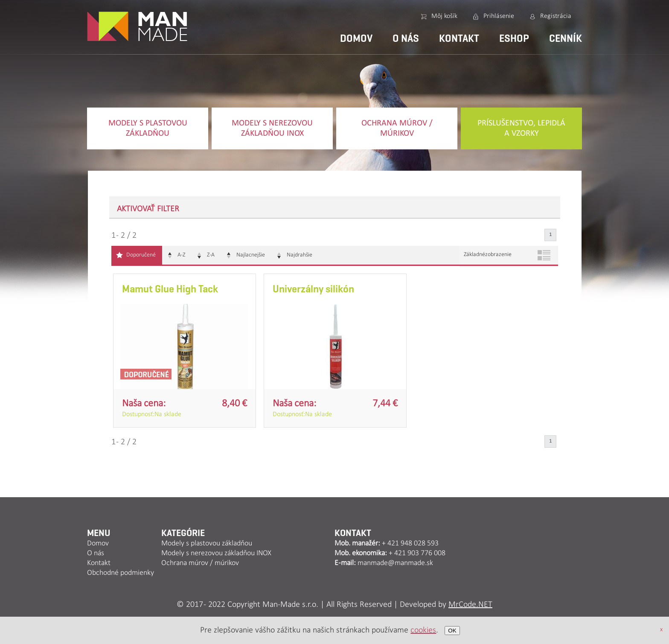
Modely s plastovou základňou (148, 128)
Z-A (211, 255)
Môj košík (444, 16)
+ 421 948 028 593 (410, 543)
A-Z (181, 255)
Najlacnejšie (251, 255)
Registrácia (556, 16)
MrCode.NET (470, 605)
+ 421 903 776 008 (417, 553)
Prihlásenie (499, 16)
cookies (423, 630)
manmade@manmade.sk (395, 563)
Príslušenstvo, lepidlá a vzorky (521, 128)
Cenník (566, 38)
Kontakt (459, 38)
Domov (356, 38)
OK (452, 631)
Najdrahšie (300, 255)
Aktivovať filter (148, 209)
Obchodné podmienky (121, 573)
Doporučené (141, 255)
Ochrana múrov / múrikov (397, 128)
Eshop (514, 38)
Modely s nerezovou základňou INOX (272, 128)
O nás (406, 38)
